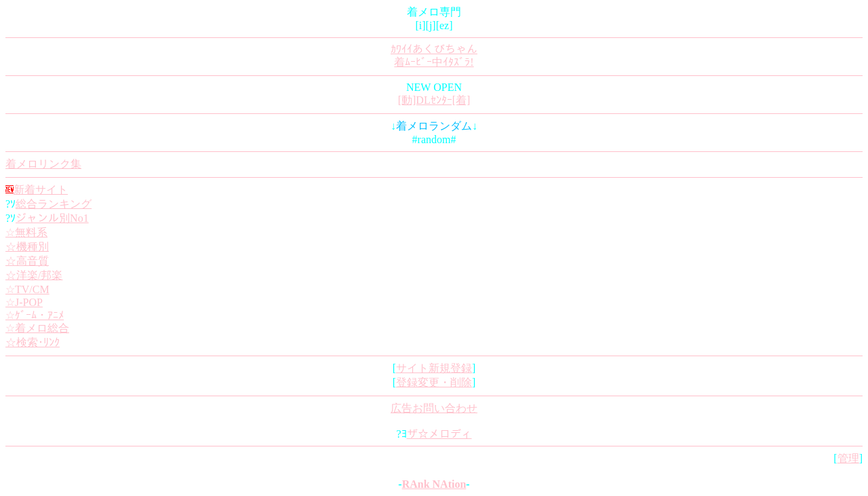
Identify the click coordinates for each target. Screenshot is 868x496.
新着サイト (41, 190)
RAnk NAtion (434, 484)
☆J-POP (24, 302)
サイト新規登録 (434, 368)
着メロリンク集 (43, 164)
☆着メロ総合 (37, 328)
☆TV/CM (27, 289)
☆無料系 (26, 232)
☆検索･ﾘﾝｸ (33, 342)
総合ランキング (54, 204)
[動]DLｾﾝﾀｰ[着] (434, 100)
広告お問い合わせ (434, 408)
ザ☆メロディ (439, 434)
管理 (848, 458)
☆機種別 (27, 247)
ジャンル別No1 (52, 218)
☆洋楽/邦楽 (34, 275)
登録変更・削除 (434, 382)
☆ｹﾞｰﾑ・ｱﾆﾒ (35, 315)
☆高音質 (27, 261)
